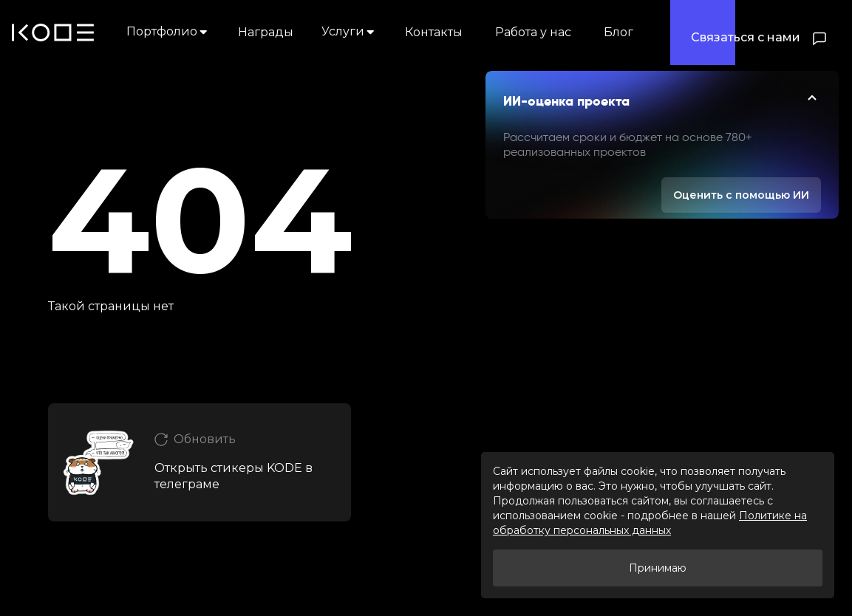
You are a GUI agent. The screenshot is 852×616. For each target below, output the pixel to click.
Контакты (434, 32)
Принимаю (658, 568)
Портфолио (168, 31)
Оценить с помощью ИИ (741, 195)
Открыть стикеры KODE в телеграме (234, 476)
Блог (618, 32)
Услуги (349, 31)
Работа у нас (533, 32)
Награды (266, 32)
